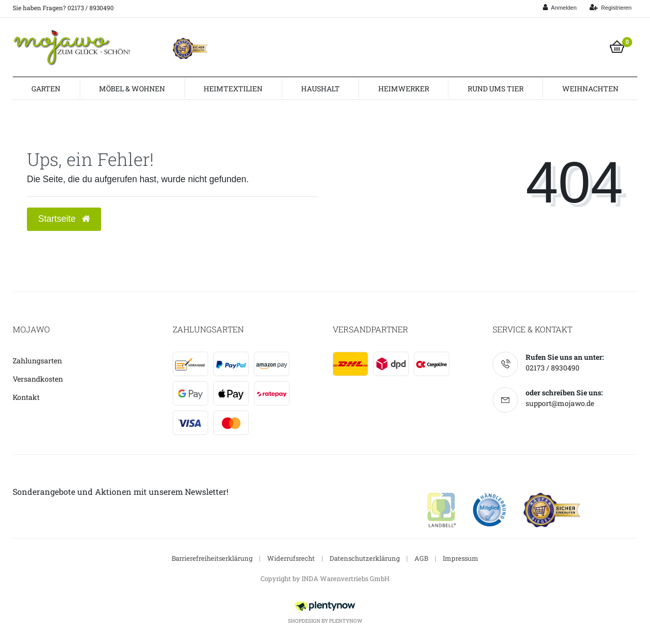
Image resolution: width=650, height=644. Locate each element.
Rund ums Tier (496, 89)
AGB (421, 558)
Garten (46, 89)
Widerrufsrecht (291, 558)
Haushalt (320, 89)
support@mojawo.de (560, 403)
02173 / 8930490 (552, 368)
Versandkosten (38, 379)
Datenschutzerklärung (365, 558)
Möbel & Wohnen (132, 89)
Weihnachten (590, 89)
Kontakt (26, 397)
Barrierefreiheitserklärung (212, 558)
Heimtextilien (233, 89)
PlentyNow (346, 621)
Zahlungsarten (37, 361)
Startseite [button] (64, 219)
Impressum (461, 558)
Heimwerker (404, 89)
